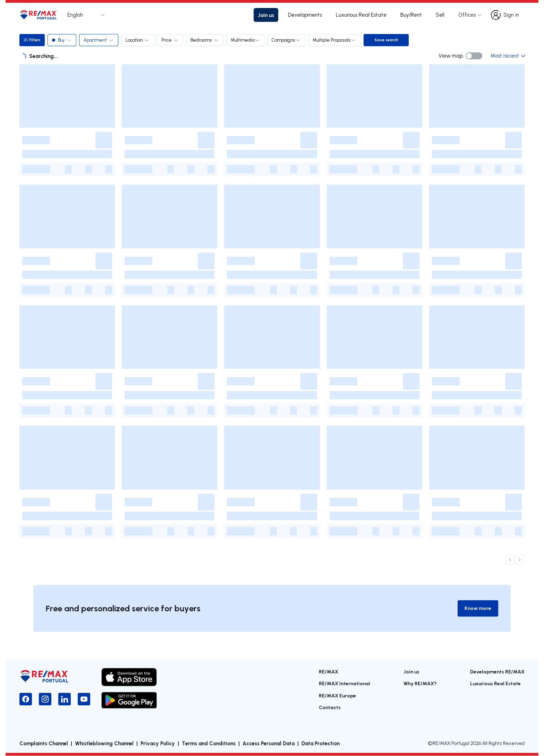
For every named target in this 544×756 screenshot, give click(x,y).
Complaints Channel (44, 744)
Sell (440, 15)
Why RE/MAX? (420, 684)
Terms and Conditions (209, 744)
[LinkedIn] (65, 699)
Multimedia (246, 40)
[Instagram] (45, 699)
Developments (305, 15)
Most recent (508, 56)
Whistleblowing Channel (104, 744)
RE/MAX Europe (337, 696)
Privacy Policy (158, 744)
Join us (266, 15)
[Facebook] (26, 699)
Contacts (330, 708)
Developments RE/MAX (497, 672)
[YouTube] (84, 699)
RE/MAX (329, 672)
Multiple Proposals (335, 40)
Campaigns (287, 40)
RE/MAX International (345, 684)
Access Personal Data (269, 744)
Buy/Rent (411, 15)
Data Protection (321, 744)
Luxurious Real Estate (361, 15)
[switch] (474, 56)
